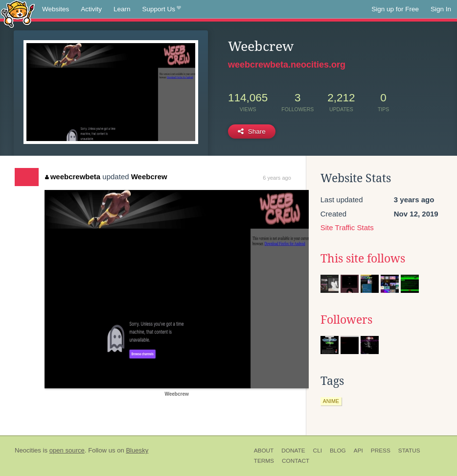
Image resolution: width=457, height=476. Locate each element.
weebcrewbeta (73, 177)
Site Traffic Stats (347, 227)
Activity (91, 9)
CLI (318, 451)
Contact (296, 461)
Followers (346, 320)
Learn (122, 9)
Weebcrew (149, 177)
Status (409, 451)
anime (331, 401)
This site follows (363, 259)
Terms (264, 461)
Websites (56, 9)
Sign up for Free (395, 9)
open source (67, 450)
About (264, 451)
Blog (338, 451)
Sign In (441, 9)
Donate (293, 451)
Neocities (28, 450)
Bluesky (137, 450)
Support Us (162, 9)
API (358, 451)
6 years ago (277, 178)
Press (381, 451)
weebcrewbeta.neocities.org (287, 65)
